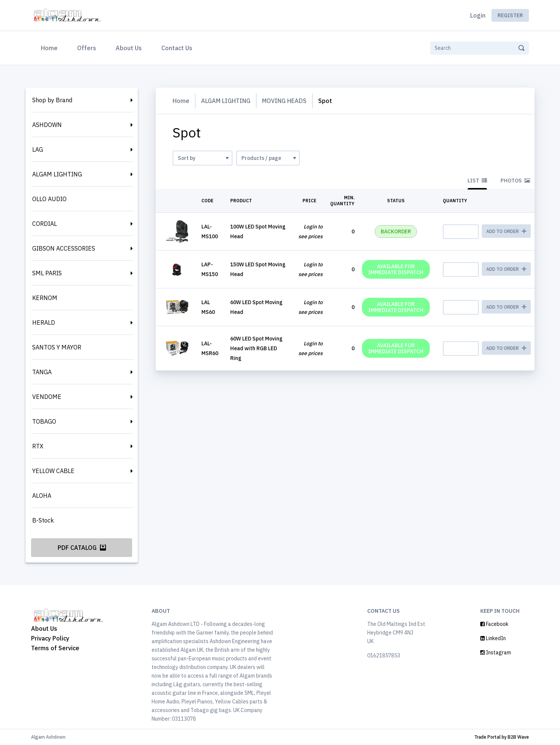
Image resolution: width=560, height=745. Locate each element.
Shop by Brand (52, 100)
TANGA (42, 372)
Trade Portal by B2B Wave (502, 737)
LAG (38, 149)
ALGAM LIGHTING (57, 174)
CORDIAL (45, 224)
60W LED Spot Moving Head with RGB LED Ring (256, 348)
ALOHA (42, 496)
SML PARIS (47, 273)
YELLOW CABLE (53, 471)
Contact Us (177, 48)
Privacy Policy (50, 638)
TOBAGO (44, 421)
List (477, 181)
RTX (38, 446)
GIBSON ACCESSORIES (64, 248)
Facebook (494, 624)
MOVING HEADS (284, 101)
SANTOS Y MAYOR (57, 347)
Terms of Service (55, 648)
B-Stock (43, 520)
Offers (87, 48)
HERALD (44, 322)
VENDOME (47, 397)
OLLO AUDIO (49, 199)
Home (51, 47)
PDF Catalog (82, 548)
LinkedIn (493, 638)
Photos (515, 181)
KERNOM (45, 298)
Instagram (496, 652)
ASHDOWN (47, 125)
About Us (129, 48)
